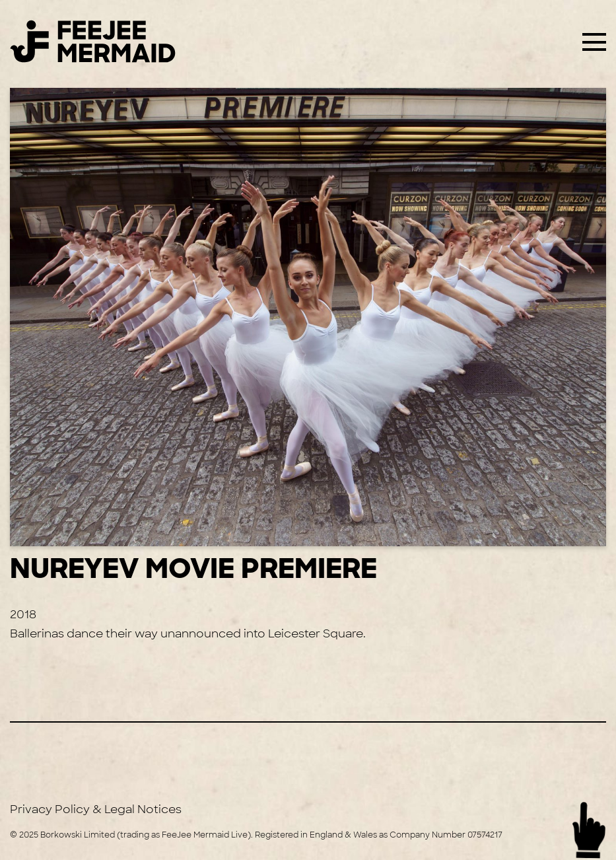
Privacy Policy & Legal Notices (96, 809)
